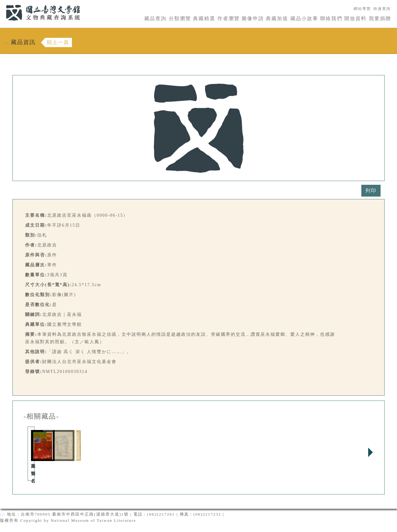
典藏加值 (277, 18)
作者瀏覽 (229, 18)
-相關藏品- (41, 416)
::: (2, 4)
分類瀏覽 (180, 18)
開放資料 (355, 18)
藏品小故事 (304, 18)
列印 (371, 191)
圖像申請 (253, 18)
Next (370, 452)
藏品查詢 (155, 18)
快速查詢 (382, 9)
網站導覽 (362, 9)
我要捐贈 (380, 18)
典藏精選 (204, 18)
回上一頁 (58, 42)
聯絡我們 (331, 18)
